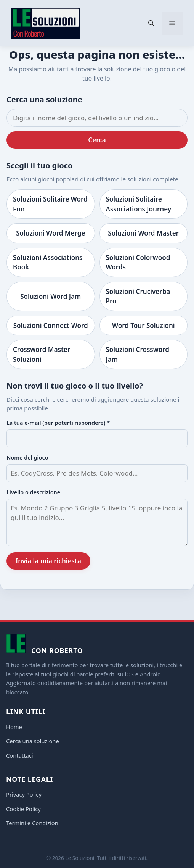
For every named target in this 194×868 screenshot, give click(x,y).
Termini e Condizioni (33, 823)
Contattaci (20, 755)
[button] (151, 23)
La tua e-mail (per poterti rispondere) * (58, 423)
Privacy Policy (24, 794)
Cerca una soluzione (33, 741)
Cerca (97, 140)
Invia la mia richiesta (48, 561)
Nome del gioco (27, 457)
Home (14, 727)
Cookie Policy (23, 809)
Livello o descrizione (33, 492)
